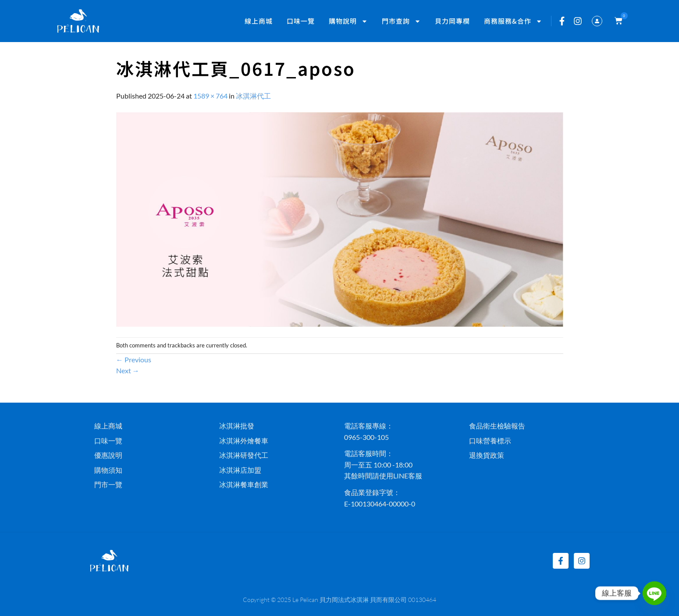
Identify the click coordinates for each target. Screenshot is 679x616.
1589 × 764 (210, 96)
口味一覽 (301, 21)
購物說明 (348, 21)
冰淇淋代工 (253, 96)
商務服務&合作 (513, 21)
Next (128, 370)
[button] (617, 21)
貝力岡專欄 (452, 21)
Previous (134, 359)
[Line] (654, 593)
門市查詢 (401, 21)
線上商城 (259, 21)
